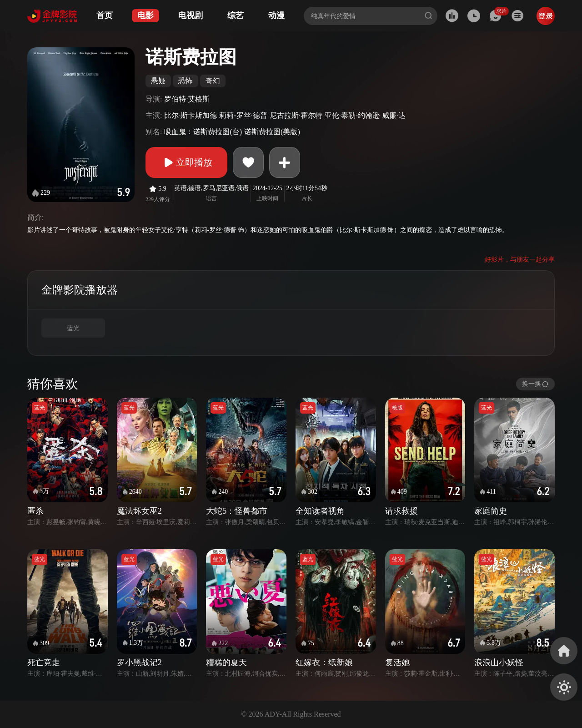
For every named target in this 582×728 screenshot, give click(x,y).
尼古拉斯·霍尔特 (296, 115)
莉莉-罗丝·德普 (243, 115)
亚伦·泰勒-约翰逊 (352, 115)
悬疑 (158, 81)
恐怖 (186, 81)
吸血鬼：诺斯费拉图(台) (203, 132)
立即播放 (186, 162)
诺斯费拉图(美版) (272, 132)
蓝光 (73, 328)
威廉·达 (394, 115)
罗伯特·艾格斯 (187, 99)
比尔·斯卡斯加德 (191, 115)
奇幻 (213, 81)
